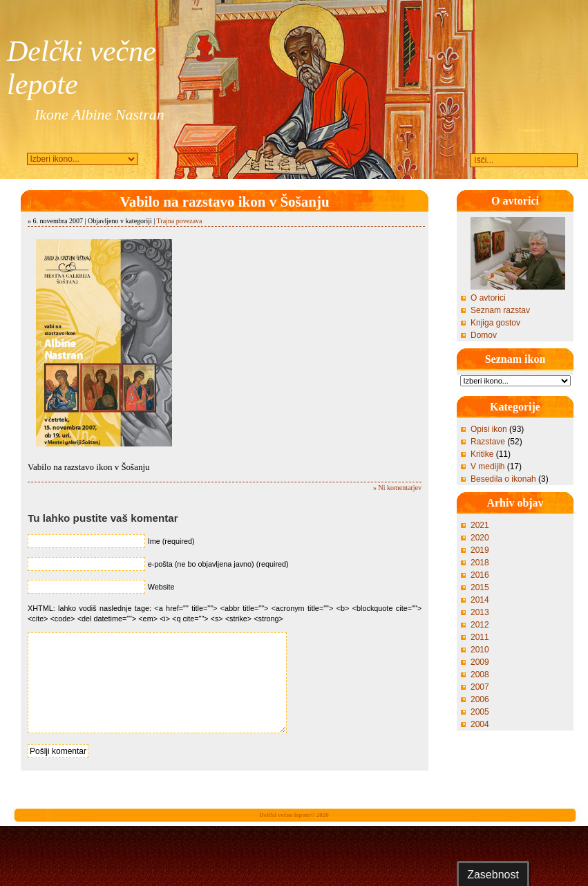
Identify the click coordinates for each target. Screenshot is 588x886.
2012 (480, 625)
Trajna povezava (180, 221)
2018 (480, 563)
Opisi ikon (489, 429)
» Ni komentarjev (397, 488)
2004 (480, 724)
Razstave (488, 442)
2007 (480, 687)
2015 (480, 587)
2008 (480, 675)
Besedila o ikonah (503, 479)
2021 (480, 525)
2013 (480, 612)
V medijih (487, 466)
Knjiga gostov (495, 323)
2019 (480, 550)
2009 (480, 662)
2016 (480, 575)
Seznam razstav (500, 310)
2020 (480, 538)
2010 (480, 650)
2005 (480, 712)
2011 (480, 637)
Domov (484, 335)
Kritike (482, 454)
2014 (480, 600)
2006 (480, 699)
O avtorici (488, 298)
